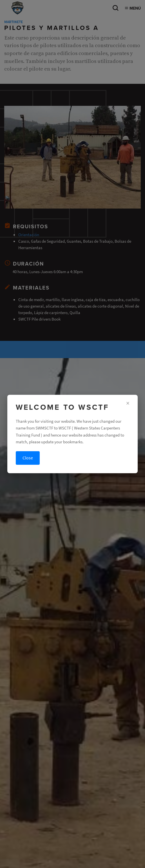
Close (28, 458)
